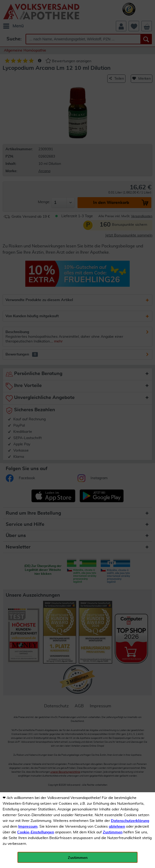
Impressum (28, 827)
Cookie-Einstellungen (36, 832)
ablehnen (117, 827)
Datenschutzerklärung (130, 821)
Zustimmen (113, 832)
